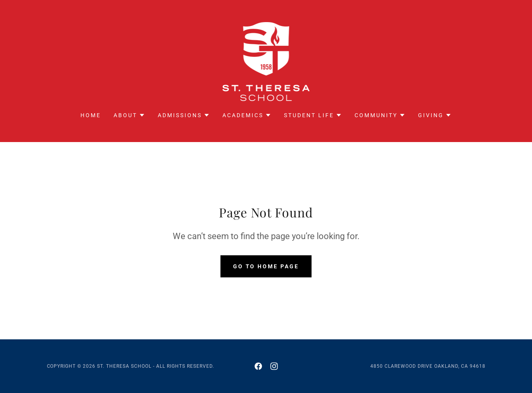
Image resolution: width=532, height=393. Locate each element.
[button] (129, 115)
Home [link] (91, 115)
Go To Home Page (266, 266)
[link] (266, 61)
